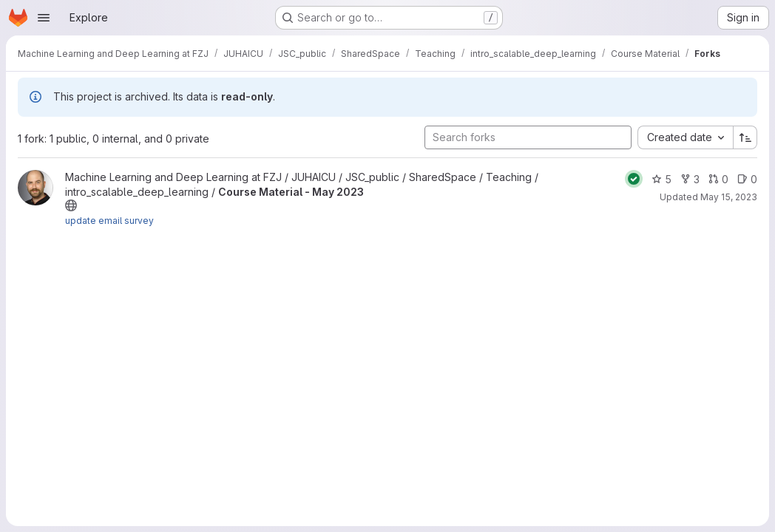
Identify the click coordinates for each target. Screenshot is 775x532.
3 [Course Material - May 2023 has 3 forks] (690, 179)
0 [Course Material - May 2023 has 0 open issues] (747, 179)
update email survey (109, 221)
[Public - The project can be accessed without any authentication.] (71, 205)
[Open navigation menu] (44, 18)
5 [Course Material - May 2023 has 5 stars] (661, 179)
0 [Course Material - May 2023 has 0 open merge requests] (718, 179)
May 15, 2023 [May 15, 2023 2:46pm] (729, 197)
